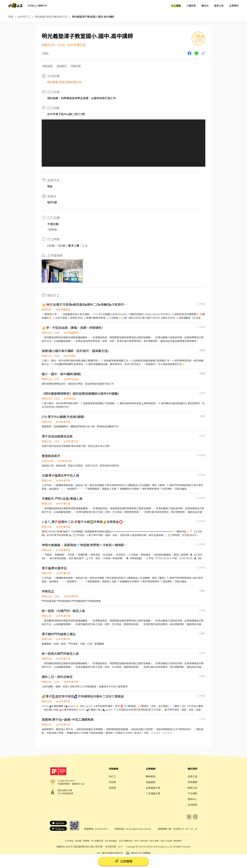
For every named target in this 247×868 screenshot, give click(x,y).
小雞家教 (191, 5)
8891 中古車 (166, 841)
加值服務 (151, 782)
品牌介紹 (192, 776)
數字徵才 (178, 841)
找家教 (112, 788)
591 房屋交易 (97, 841)
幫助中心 (192, 799)
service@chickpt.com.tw (138, 829)
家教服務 (192, 782)
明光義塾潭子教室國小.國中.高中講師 (93, 17)
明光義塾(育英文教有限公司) (51, 17)
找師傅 (86, 841)
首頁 (11, 17)
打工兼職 (176, 5)
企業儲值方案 (153, 788)
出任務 (78, 841)
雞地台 (205, 5)
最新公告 (219, 5)
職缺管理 (151, 776)
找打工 (112, 776)
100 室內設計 (111, 841)
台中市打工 (24, 17)
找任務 (112, 782)
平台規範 (192, 793)
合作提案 (192, 805)
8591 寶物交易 (126, 841)
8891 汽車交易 (141, 841)
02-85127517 (101, 829)
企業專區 (234, 5)
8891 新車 (154, 841)
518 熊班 (69, 841)
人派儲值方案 (153, 793)
